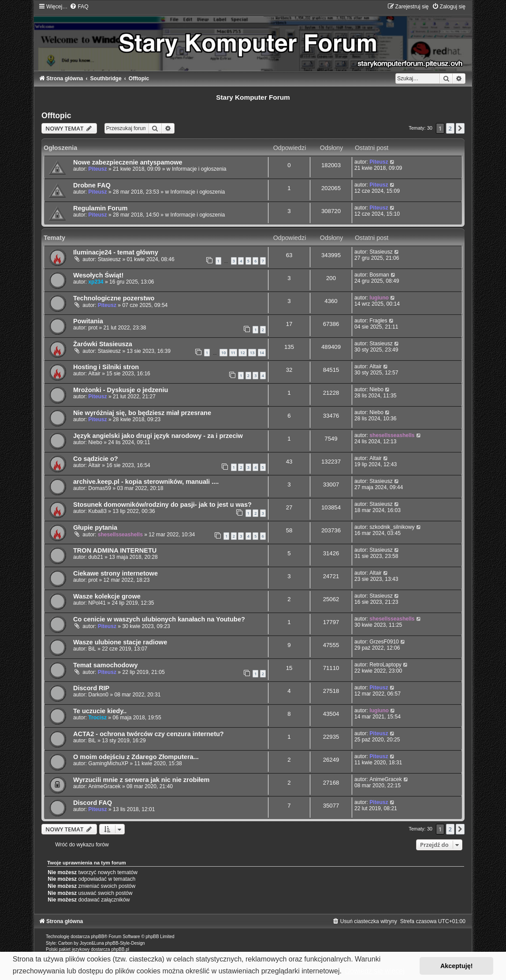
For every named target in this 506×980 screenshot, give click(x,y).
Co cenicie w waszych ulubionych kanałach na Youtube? (159, 619)
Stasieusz (109, 259)
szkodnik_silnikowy (392, 527)
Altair (94, 374)
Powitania (88, 321)
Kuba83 (97, 511)
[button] (460, 128)
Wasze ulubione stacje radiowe (120, 642)
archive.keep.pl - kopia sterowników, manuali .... (146, 482)
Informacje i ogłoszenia (199, 169)
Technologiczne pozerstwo (114, 298)
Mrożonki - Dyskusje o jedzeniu (121, 390)
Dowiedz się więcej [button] (375, 971)
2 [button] (450, 128)
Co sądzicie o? (96, 459)
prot (93, 328)
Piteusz (97, 169)
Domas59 (100, 488)
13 (252, 353)
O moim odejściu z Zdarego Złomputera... (136, 757)
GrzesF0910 (384, 642)
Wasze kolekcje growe (107, 596)
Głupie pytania (95, 527)
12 (242, 353)
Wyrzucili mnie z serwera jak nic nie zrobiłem (141, 780)
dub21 (96, 557)
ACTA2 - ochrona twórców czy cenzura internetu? (149, 734)
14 (262, 353)
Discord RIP (91, 688)
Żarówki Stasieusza (103, 344)
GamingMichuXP (108, 763)
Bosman (379, 275)
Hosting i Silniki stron (106, 367)
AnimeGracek (104, 786)
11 (233, 353)
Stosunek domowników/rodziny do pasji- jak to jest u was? (162, 505)
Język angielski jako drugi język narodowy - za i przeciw (158, 436)
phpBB (97, 937)
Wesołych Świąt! (98, 275)
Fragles (378, 321)
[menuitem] (79, 7)
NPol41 (97, 603)
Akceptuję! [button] (457, 966)
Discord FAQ (93, 803)
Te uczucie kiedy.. (100, 711)
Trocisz (97, 718)
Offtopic (56, 116)
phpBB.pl (120, 949)
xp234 (96, 282)
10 (223, 353)
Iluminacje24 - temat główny (116, 252)
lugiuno (379, 298)
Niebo (376, 389)
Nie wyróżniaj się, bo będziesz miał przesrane (142, 413)
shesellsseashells (392, 435)
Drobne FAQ (92, 185)
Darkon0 (98, 695)
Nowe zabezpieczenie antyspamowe (128, 162)
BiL (92, 649)
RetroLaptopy (385, 665)
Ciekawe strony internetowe (115, 573)
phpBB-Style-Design (125, 943)
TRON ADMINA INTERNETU (115, 550)
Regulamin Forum (100, 208)
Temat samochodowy (106, 665)
